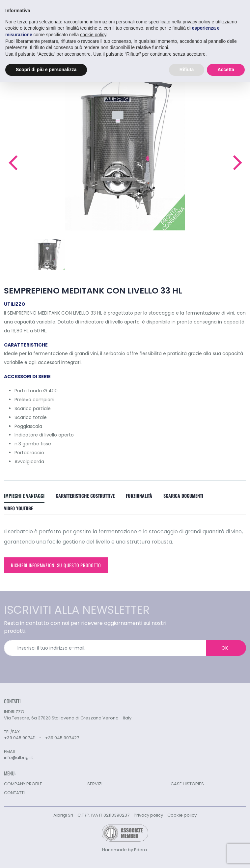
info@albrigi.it (18, 758)
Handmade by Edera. (125, 850)
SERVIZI (95, 784)
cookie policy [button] (93, 34)
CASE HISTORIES (187, 784)
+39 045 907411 (20, 738)
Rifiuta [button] (187, 70)
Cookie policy (182, 815)
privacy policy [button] (197, 21)
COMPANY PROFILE (23, 784)
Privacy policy (148, 815)
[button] (13, 163)
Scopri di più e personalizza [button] (46, 70)
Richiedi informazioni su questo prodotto (56, 565)
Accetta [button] (226, 70)
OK (225, 648)
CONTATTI (14, 793)
